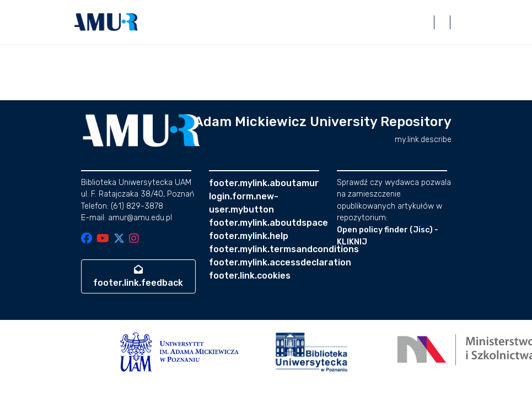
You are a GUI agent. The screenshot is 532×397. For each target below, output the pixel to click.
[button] (106, 22)
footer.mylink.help (249, 236)
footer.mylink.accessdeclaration (280, 262)
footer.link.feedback (138, 276)
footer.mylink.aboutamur (264, 183)
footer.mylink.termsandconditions (284, 249)
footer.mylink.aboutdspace (268, 223)
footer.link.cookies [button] (250, 276)
